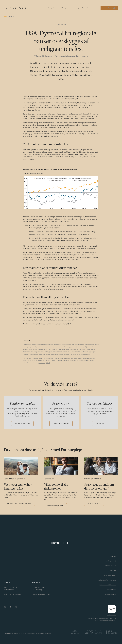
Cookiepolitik (40, 633)
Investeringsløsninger (74, 8)
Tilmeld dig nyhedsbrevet (61, 423)
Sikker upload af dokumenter (108, 585)
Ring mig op (100, 423)
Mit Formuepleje (111, 615)
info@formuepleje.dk (44, 363)
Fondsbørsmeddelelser (109, 566)
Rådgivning (63, 8)
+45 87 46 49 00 (15, 594)
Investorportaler (111, 590)
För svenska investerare (109, 594)
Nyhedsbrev (112, 556)
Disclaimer (48, 633)
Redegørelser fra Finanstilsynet (107, 580)
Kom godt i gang (53, 8)
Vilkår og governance (110, 575)
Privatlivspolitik (31, 633)
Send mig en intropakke (22, 423)
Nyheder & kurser (87, 8)
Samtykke (113, 571)
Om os (96, 8)
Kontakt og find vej (110, 561)
